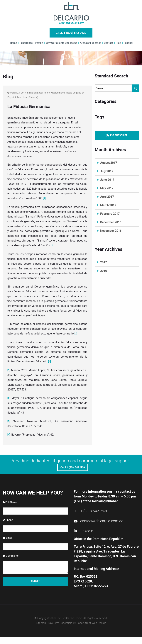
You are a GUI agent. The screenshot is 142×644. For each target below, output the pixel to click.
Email (7, 537)
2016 (104, 271)
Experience (26, 43)
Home (13, 43)
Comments (11, 555)
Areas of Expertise (91, 43)
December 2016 (111, 222)
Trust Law (22, 97)
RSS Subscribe (117, 135)
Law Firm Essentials (60, 622)
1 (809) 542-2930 (91, 510)
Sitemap (41, 622)
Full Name (10, 502)
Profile (39, 43)
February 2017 (110, 214)
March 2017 (108, 205)
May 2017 (107, 188)
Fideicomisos (58, 93)
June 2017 (107, 180)
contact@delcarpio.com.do (99, 520)
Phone (8, 519)
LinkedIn (83, 530)
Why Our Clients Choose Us (61, 43)
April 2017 (107, 197)
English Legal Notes (39, 93)
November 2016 (111, 231)
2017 (104, 262)
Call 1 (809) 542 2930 (71, 33)
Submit (35, 580)
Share (33, 97)
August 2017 (109, 163)
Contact (109, 43)
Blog (118, 43)
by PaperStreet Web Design (90, 622)
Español (128, 43)
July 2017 (107, 171)
